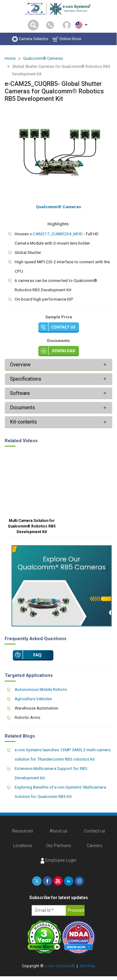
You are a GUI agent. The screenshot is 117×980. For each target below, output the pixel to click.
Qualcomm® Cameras (43, 58)
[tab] (58, 365)
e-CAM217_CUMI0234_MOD (56, 234)
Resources (23, 831)
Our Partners (58, 846)
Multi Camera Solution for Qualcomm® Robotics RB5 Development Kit (32, 526)
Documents (22, 408)
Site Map (88, 966)
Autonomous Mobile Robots (41, 689)
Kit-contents (23, 422)
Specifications (26, 379)
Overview (20, 365)
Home (10, 58)
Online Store (67, 39)
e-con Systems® (60, 966)
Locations (23, 846)
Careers (95, 846)
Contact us (95, 831)
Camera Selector (30, 39)
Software (20, 393)
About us (58, 831)
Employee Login (58, 860)
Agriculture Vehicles (33, 699)
